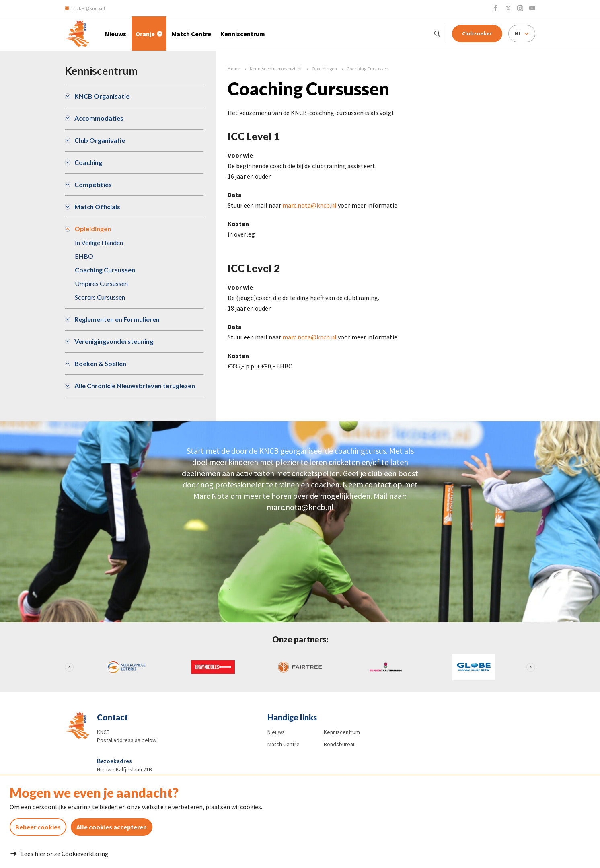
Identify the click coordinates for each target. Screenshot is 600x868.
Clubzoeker (477, 33)
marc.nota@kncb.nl (309, 205)
